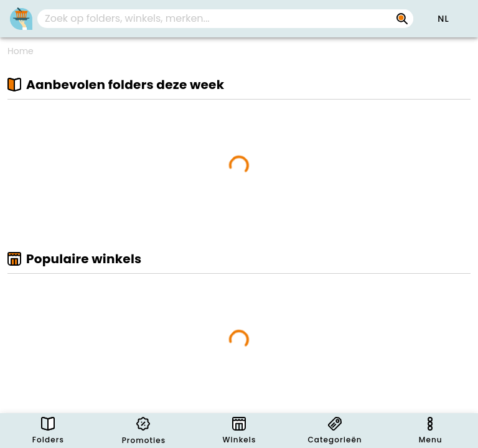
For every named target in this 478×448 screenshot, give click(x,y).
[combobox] (225, 19)
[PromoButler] (21, 19)
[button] (443, 19)
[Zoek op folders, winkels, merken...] (402, 19)
